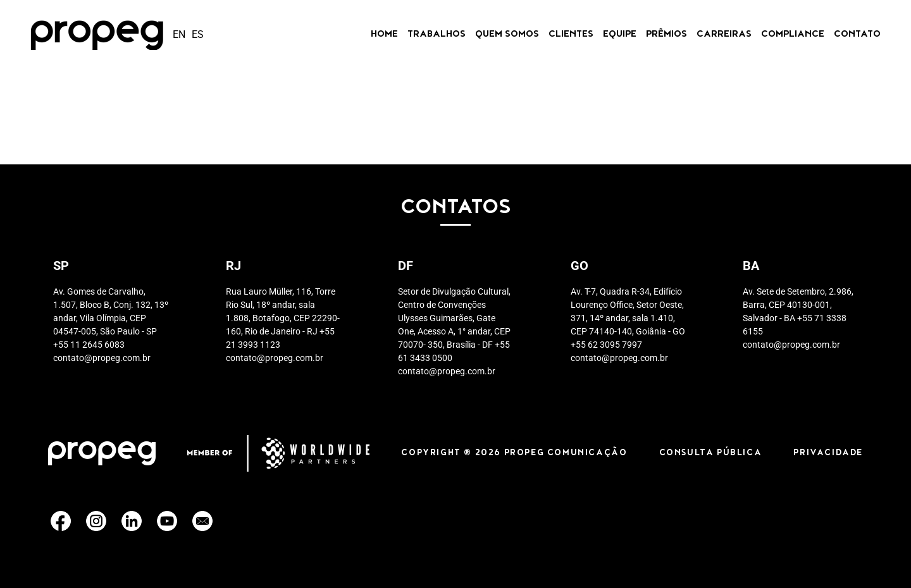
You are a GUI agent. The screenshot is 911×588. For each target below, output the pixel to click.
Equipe (620, 35)
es (198, 34)
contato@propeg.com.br (102, 358)
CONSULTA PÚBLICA (711, 453)
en (179, 34)
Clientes (571, 35)
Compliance (793, 35)
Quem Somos (507, 35)
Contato (857, 35)
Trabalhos (437, 35)
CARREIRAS (724, 35)
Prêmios (666, 35)
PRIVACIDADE (828, 453)
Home (384, 35)
